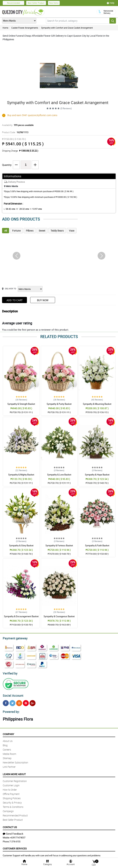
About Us (8, 739)
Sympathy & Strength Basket (21, 404)
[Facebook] (6, 702)
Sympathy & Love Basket (59, 475)
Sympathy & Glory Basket (21, 545)
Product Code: (15, 132)
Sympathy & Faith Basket (97, 545)
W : (21, 209)
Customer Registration (15, 779)
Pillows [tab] (30, 231)
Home (5, 28)
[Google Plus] (33, 702)
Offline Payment (11, 792)
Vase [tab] (72, 231)
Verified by (10, 672)
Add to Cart (15, 300)
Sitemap (7, 756)
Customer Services (15, 846)
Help (111, 3)
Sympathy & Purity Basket (59, 404)
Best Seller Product (36, 3)
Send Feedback (13, 832)
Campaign (8, 809)
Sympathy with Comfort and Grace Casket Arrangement (67, 28)
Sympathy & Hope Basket (97, 475)
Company (8, 732)
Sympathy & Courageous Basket (59, 616)
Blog (5, 743)
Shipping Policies (12, 796)
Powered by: (10, 710)
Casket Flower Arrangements (25, 28)
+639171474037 (18, 835)
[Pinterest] (26, 702)
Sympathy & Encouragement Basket (21, 616)
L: (9, 209)
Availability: (17, 125)
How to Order (10, 788)
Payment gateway (14, 638)
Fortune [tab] (16, 231)
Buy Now (43, 300)
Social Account (12, 694)
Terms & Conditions (13, 805)
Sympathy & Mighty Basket (21, 475)
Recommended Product (15, 813)
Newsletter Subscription (15, 760)
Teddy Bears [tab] (57, 231)
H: (33, 209)
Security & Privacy (12, 800)
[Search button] (113, 21)
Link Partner (9, 765)
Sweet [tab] (42, 231)
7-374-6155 (15, 839)
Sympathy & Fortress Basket (59, 545)
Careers (7, 748)
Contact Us (10, 825)
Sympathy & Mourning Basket (97, 404)
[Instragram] (19, 702)
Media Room (9, 752)
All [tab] (6, 231)
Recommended (13, 3)
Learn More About (14, 772)
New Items (54, 3)
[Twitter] (12, 702)
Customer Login (11, 783)
